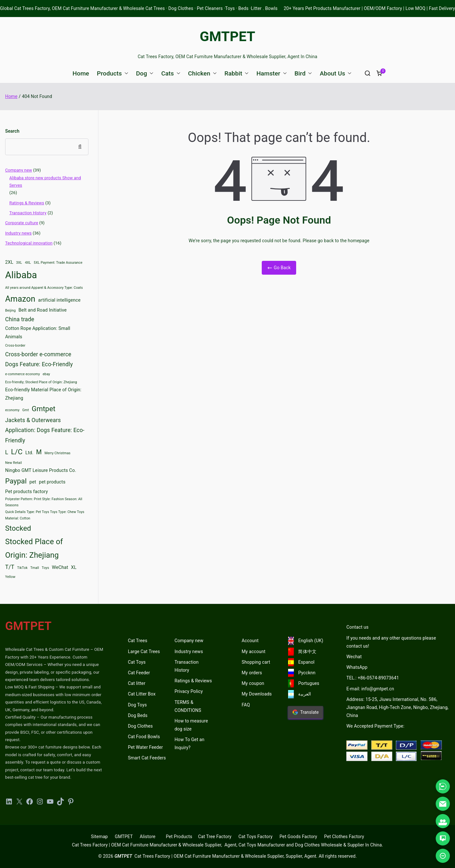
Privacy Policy (189, 691)
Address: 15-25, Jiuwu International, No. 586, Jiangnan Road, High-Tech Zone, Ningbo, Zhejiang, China (397, 707)
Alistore (147, 837)
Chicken (202, 73)
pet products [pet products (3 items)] (52, 482)
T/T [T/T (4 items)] (10, 567)
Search (12, 131)
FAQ (246, 705)
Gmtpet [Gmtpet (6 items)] (43, 409)
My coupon (253, 683)
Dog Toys (137, 705)
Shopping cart (256, 662)
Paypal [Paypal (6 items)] (16, 481)
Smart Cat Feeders (147, 758)
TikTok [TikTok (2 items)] (22, 568)
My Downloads (257, 694)
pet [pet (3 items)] (33, 482)
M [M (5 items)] (39, 452)
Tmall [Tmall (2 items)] (35, 568)
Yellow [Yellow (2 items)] (10, 577)
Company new (19, 170)
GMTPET (227, 36)
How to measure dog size (191, 725)
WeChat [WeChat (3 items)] (60, 567)
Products (113, 73)
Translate (305, 712)
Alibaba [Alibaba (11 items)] (21, 275)
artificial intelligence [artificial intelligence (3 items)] (59, 300)
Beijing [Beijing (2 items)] (10, 310)
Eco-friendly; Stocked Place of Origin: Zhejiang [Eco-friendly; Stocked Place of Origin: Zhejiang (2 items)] (41, 382)
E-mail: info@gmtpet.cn (370, 689)
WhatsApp (357, 667)
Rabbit (237, 73)
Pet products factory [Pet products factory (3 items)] (27, 492)
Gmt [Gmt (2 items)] (26, 410)
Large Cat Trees (144, 651)
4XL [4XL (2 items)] (28, 263)
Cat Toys (137, 662)
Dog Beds (138, 715)
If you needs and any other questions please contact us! (391, 642)
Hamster (271, 73)
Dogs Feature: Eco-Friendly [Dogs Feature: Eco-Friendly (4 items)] (39, 364)
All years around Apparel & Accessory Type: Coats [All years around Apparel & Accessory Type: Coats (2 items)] (44, 288)
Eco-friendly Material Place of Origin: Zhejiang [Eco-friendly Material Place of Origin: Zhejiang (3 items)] (43, 394)
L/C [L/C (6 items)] (17, 452)
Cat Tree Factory (215, 837)
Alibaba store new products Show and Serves (45, 182)
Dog (145, 73)
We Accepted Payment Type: (375, 726)
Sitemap (99, 837)
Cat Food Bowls (144, 737)
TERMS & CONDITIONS (188, 706)
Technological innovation (29, 243)
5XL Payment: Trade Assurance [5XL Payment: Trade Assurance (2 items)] (58, 263)
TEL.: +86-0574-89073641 (373, 678)
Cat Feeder (139, 673)
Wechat (354, 657)
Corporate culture (22, 223)
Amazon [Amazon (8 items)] (20, 299)
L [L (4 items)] (7, 452)
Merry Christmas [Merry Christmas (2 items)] (58, 453)
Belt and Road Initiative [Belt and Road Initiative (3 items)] (43, 310)
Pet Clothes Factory (344, 837)
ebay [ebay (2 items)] (46, 374)
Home (81, 73)
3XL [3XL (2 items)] (19, 263)
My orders (252, 673)
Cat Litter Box (142, 694)
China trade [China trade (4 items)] (20, 319)
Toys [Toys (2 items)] (45, 568)
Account (250, 641)
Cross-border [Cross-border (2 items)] (15, 345)
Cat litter (137, 683)
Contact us (357, 627)
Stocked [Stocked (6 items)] (18, 528)
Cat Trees (138, 641)
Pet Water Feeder (146, 747)
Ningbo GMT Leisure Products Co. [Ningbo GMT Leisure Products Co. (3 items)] (41, 470)
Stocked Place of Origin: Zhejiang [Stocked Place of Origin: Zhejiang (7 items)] (34, 549)
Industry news (18, 233)
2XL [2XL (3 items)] (9, 262)
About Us (336, 73)
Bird (303, 73)
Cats (171, 73)
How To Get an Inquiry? (190, 744)
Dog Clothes (141, 726)
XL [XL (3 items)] (74, 567)
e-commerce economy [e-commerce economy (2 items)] (23, 374)
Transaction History (28, 213)
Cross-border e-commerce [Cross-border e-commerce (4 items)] (38, 354)
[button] (125, 73)
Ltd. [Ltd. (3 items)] (29, 453)
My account (254, 651)
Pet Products (179, 837)
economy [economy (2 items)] (12, 410)
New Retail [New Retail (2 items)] (14, 463)
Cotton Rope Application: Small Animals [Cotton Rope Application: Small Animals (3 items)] (38, 333)
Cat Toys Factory (256, 837)
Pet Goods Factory (298, 837)
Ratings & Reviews (27, 203)
